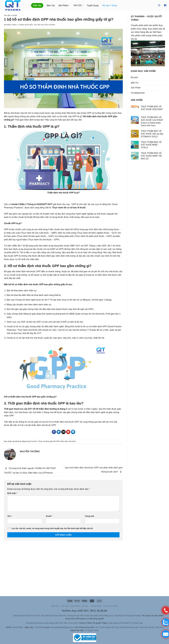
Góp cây (37, 5)
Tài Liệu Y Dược (110, 5)
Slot (7, 616)
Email (49, 516)
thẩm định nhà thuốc (68, 441)
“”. (69, 208)
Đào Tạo (51, 5)
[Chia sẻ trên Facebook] (54, 432)
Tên (10, 516)
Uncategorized (138, 93)
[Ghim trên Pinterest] (68, 432)
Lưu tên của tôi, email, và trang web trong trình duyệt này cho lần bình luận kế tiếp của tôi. (52, 528)
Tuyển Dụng (93, 5)
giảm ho (135, 83)
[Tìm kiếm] (159, 5)
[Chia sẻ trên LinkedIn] (73, 432)
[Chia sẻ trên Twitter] (59, 432)
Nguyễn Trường (48, 25)
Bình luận (12, 493)
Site (11, 616)
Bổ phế (134, 77)
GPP (58, 441)
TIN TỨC (78, 5)
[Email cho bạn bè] (63, 432)
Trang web (89, 516)
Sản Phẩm (64, 5)
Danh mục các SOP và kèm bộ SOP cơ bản (27, 322)
